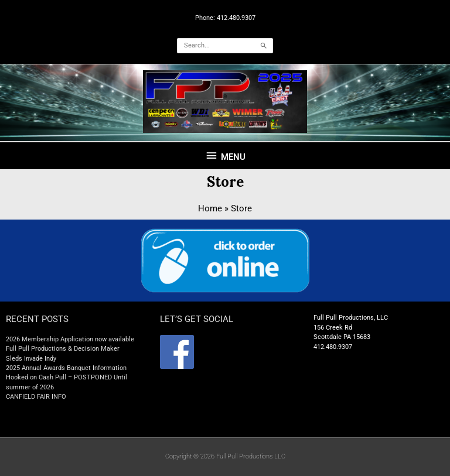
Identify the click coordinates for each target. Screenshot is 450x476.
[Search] (264, 46)
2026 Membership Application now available (70, 339)
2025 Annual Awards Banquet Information (66, 368)
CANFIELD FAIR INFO (36, 397)
